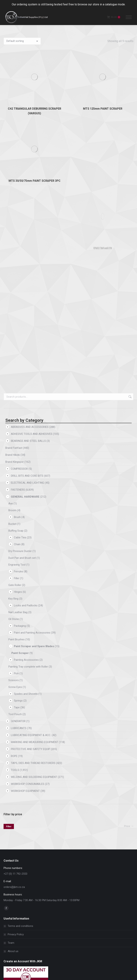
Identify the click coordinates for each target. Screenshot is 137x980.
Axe (11, 253)
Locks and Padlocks (26, 355)
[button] (60, 809)
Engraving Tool (17, 314)
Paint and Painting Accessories (32, 382)
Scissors (14, 429)
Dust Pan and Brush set (22, 307)
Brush (17, 266)
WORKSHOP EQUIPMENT (25, 540)
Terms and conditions (20, 675)
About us (13, 700)
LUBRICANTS (19, 477)
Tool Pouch (15, 463)
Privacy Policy (16, 683)
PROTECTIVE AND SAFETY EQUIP (31, 498)
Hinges (18, 341)
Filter (9, 576)
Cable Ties (20, 287)
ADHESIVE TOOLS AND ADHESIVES (32, 183)
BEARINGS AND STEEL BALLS (28, 190)
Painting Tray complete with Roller (28, 416)
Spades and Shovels (26, 443)
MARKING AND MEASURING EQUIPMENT (35, 491)
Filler (17, 327)
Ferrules (19, 321)
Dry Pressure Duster (20, 300)
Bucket (12, 273)
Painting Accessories (26, 409)
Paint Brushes (17, 388)
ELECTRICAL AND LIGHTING (27, 232)
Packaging (20, 375)
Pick (16, 422)
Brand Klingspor (15, 211)
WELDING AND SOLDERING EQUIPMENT (34, 526)
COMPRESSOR (19, 218)
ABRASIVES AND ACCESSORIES (30, 176)
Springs (18, 450)
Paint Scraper (20, 402)
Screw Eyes (15, 436)
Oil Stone (14, 368)
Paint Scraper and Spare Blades (34, 395)
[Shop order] (22, 41)
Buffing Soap (16, 280)
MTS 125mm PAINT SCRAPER (102, 58)
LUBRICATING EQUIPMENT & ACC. (31, 484)
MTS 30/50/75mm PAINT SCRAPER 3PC (35, 79)
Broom (12, 259)
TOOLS (15, 519)
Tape (17, 456)
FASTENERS (18, 239)
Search (130, 146)
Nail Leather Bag (18, 361)
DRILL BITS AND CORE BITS (27, 225)
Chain (17, 293)
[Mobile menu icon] (129, 17)
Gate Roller (15, 334)
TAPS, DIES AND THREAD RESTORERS (33, 512)
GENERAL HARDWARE (25, 246)
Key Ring (13, 348)
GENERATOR (18, 470)
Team (11, 692)
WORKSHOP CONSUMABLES (28, 533)
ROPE (14, 505)
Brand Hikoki (13, 204)
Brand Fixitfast (14, 197)
